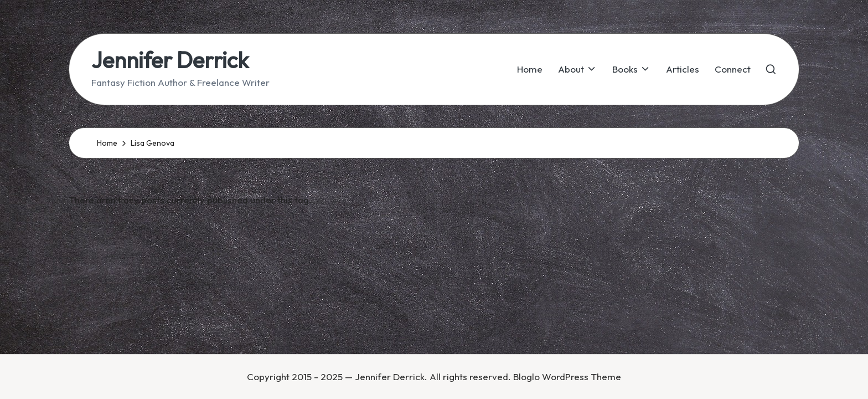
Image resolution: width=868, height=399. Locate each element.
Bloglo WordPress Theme (567, 377)
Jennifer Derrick (170, 60)
